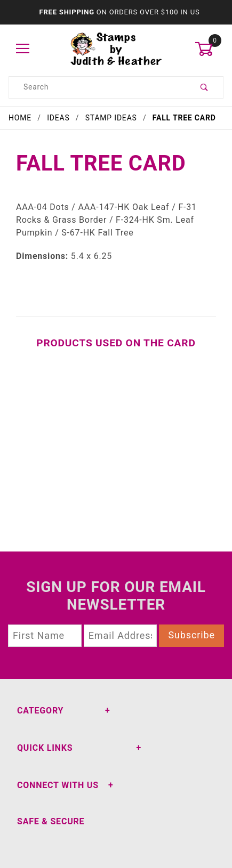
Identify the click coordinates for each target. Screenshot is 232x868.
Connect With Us (58, 785)
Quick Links (45, 748)
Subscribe (191, 635)
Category (40, 711)
